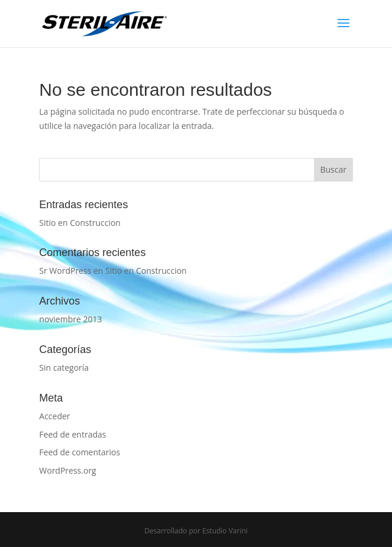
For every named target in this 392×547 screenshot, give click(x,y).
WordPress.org (67, 470)
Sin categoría (64, 368)
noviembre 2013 (70, 319)
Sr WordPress (65, 271)
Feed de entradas (72, 434)
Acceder (54, 416)
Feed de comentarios (80, 452)
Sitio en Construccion (80, 223)
